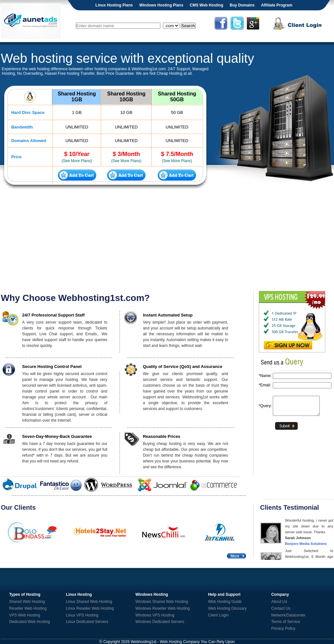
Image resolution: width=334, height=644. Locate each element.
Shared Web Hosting (27, 602)
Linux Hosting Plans (114, 5)
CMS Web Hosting (207, 5)
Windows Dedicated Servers (160, 622)
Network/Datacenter (288, 615)
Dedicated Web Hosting (29, 622)
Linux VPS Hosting (82, 615)
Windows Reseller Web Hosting (163, 608)
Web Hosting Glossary (227, 608)
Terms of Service (286, 622)
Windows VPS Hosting (155, 615)
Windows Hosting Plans (161, 5)
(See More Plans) (77, 161)
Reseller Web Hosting (28, 608)
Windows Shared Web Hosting (162, 602)
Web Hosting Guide (225, 602)
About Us (279, 602)
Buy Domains (242, 5)
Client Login (218, 615)
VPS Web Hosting (25, 615)
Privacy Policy (283, 628)
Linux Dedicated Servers (87, 622)
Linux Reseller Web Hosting (90, 608)
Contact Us (281, 608)
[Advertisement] (167, 241)
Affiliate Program (277, 5)
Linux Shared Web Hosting (89, 602)
